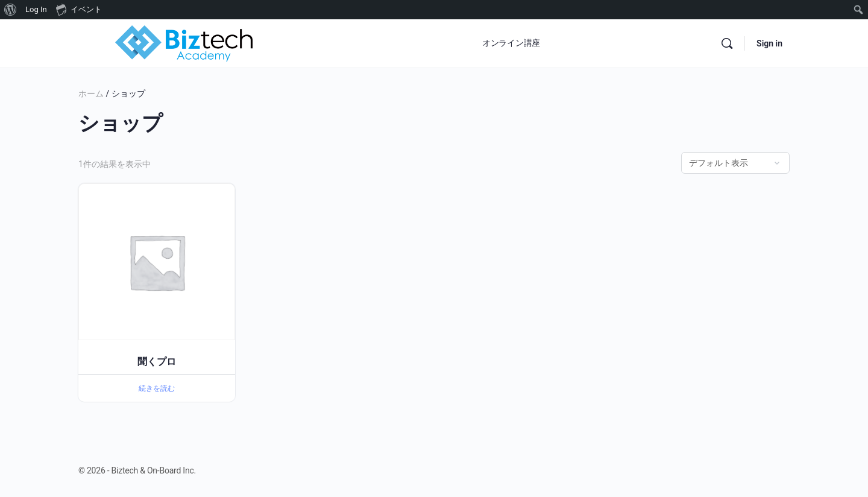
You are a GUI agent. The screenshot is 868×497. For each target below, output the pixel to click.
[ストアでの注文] (735, 163)
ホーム (91, 93)
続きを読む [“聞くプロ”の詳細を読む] (157, 388)
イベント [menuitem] (79, 9)
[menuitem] (11, 10)
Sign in (769, 43)
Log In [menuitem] (36, 9)
